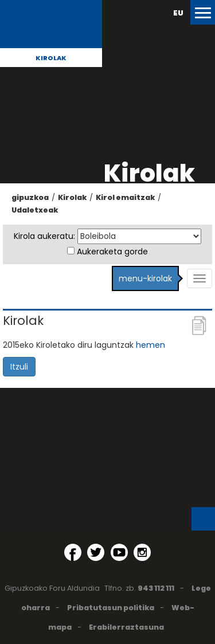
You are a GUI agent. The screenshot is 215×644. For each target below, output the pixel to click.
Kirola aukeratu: (44, 236)
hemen (150, 345)
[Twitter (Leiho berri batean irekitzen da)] (96, 552)
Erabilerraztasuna (126, 627)
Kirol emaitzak (125, 197)
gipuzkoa (30, 197)
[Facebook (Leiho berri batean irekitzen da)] (73, 552)
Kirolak (51, 58)
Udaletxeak (35, 210)
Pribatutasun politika (111, 608)
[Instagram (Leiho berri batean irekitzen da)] (142, 552)
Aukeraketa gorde (112, 252)
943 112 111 (156, 588)
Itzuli (19, 367)
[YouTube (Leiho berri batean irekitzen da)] (119, 552)
